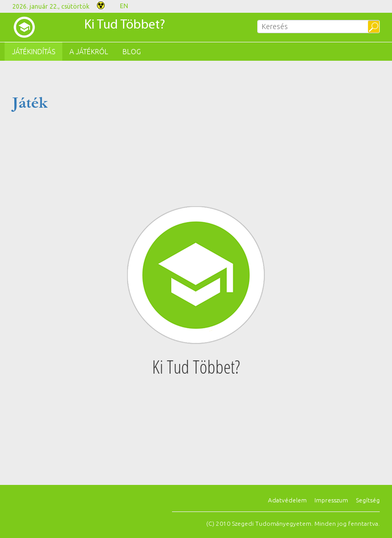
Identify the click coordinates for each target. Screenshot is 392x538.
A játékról (89, 52)
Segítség (368, 500)
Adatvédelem (287, 500)
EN (124, 6)
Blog (132, 52)
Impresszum (331, 500)
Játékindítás (33, 52)
